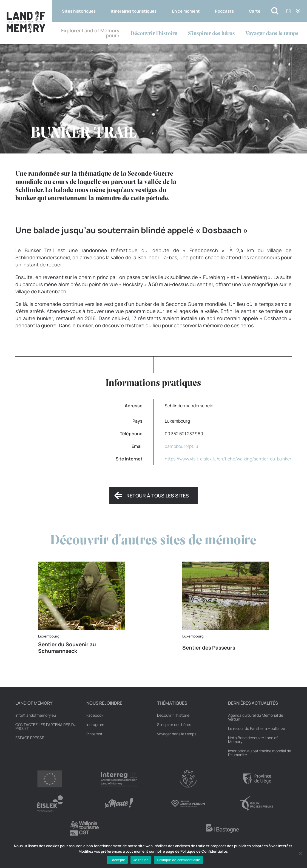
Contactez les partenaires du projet (46, 727)
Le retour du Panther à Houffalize (257, 728)
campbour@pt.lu (181, 446)
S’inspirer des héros (211, 34)
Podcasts (224, 11)
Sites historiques (79, 11)
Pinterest (94, 734)
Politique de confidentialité (178, 860)
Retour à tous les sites (158, 496)
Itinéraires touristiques (134, 11)
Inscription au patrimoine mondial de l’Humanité (260, 753)
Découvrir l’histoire (154, 34)
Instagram (95, 725)
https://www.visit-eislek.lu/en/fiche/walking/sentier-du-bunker (228, 459)
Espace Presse (30, 738)
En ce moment (186, 11)
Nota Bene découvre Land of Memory (253, 740)
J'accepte (117, 860)
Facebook (95, 715)
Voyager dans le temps (272, 34)
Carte (255, 11)
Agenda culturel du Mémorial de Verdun (256, 717)
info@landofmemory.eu (36, 715)
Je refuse (141, 860)
